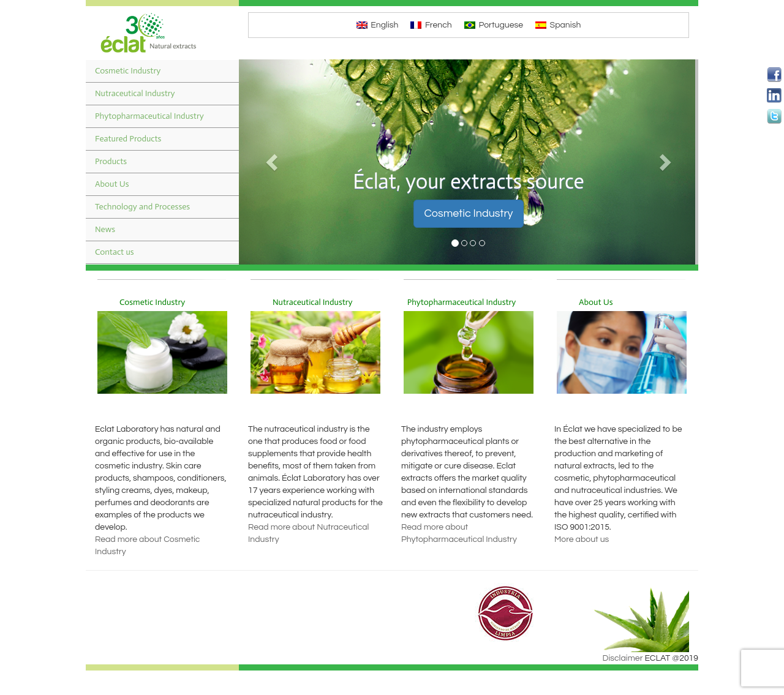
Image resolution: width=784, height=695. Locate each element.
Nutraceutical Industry (135, 93)
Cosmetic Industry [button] (468, 213)
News (105, 229)
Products (111, 161)
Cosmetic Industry (128, 71)
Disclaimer (623, 658)
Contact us (115, 252)
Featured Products (128, 139)
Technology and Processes (142, 207)
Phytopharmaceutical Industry (149, 116)
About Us (112, 184)
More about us (582, 539)
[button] (273, 162)
